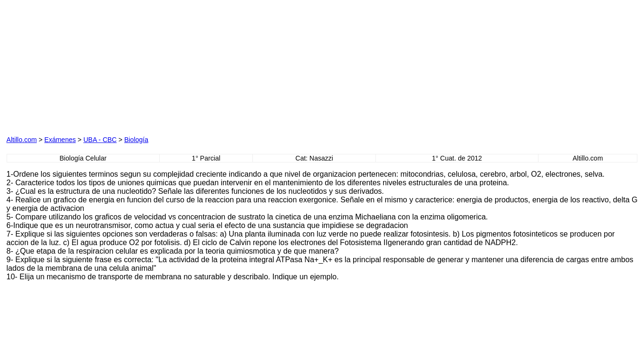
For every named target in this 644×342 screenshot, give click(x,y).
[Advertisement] (115, 66)
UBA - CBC (100, 140)
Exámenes (60, 140)
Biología (136, 140)
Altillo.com (22, 140)
